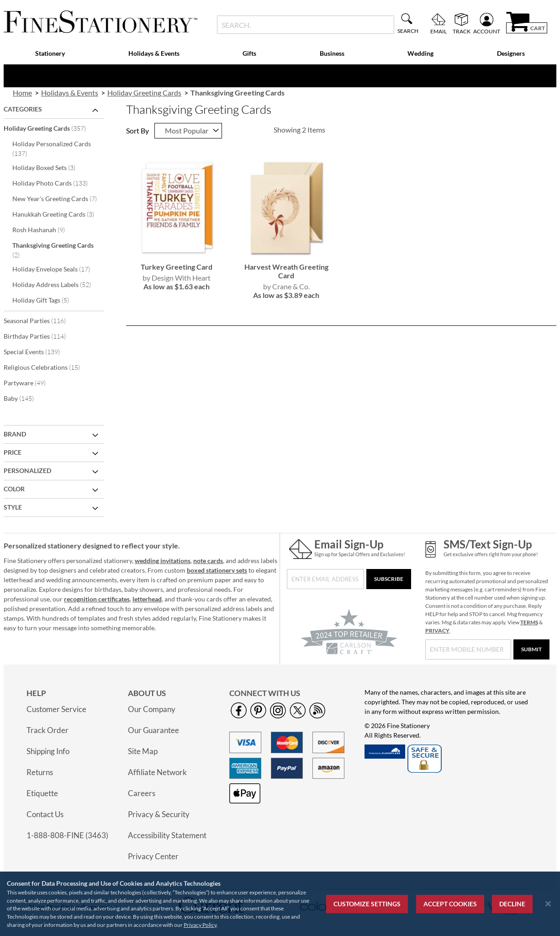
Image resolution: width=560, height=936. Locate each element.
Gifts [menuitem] (249, 53)
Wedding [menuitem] (420, 53)
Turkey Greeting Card (177, 267)
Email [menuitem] (438, 31)
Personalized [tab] (27, 471)
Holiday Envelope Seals (57, 269)
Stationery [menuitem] (50, 53)
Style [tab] (13, 507)
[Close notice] (548, 904)
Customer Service (56, 709)
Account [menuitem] (487, 31)
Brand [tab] (15, 434)
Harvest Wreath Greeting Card (286, 271)
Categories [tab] (23, 109)
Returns (40, 772)
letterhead (147, 599)
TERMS (529, 622)
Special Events (38, 351)
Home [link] (22, 93)
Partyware (31, 383)
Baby (25, 398)
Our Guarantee (153, 730)
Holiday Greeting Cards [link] (144, 93)
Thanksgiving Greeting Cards (53, 250)
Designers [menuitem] (511, 53)
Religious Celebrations (48, 367)
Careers (142, 793)
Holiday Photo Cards (56, 183)
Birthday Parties (41, 336)
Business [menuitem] (332, 53)
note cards (208, 561)
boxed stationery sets (217, 570)
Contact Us (45, 814)
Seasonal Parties (41, 320)
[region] (280, 904)
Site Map (143, 751)
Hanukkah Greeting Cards (57, 214)
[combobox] (305, 25)
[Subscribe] (389, 579)
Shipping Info (48, 751)
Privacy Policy (200, 925)
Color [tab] (14, 489)
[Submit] (531, 649)
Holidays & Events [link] (70, 93)
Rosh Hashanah (45, 229)
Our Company (152, 709)
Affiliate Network (157, 772)
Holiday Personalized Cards (52, 149)
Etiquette (42, 793)
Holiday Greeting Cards (51, 128)
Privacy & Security (159, 814)
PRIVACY (437, 630)
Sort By (137, 130)
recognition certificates (97, 599)
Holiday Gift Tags (47, 300)
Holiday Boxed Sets (50, 167)
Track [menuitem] (462, 31)
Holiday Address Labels (57, 284)
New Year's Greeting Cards (57, 198)
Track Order (48, 730)
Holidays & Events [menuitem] (154, 53)
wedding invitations (163, 561)
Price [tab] (13, 452)
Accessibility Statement (167, 835)
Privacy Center (153, 856)
